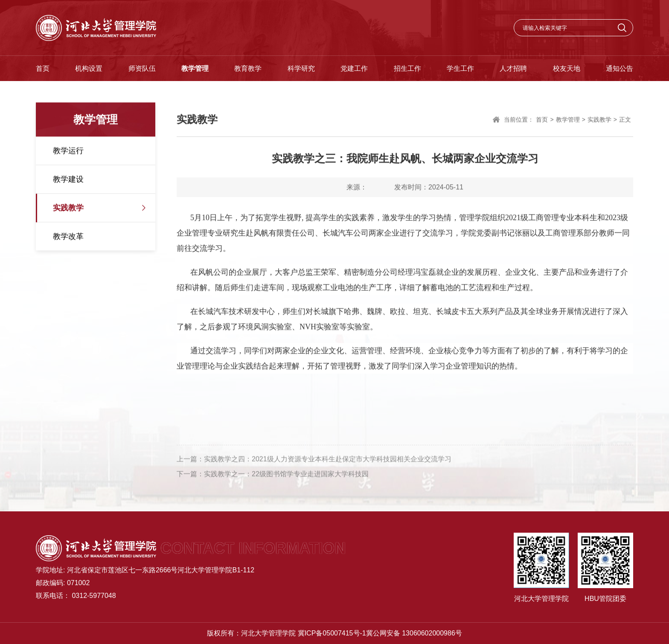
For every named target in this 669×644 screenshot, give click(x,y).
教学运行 (68, 151)
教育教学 (248, 68)
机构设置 (89, 68)
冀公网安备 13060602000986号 (414, 633)
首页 (43, 68)
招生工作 (407, 68)
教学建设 (68, 180)
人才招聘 (513, 68)
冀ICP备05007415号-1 (332, 633)
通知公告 (620, 68)
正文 (625, 120)
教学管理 (195, 68)
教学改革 (68, 237)
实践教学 (68, 209)
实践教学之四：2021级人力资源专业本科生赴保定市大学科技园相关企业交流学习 (328, 462)
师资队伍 (142, 68)
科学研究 (301, 68)
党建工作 (354, 68)
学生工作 (460, 68)
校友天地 (567, 68)
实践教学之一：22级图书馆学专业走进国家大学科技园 (286, 477)
